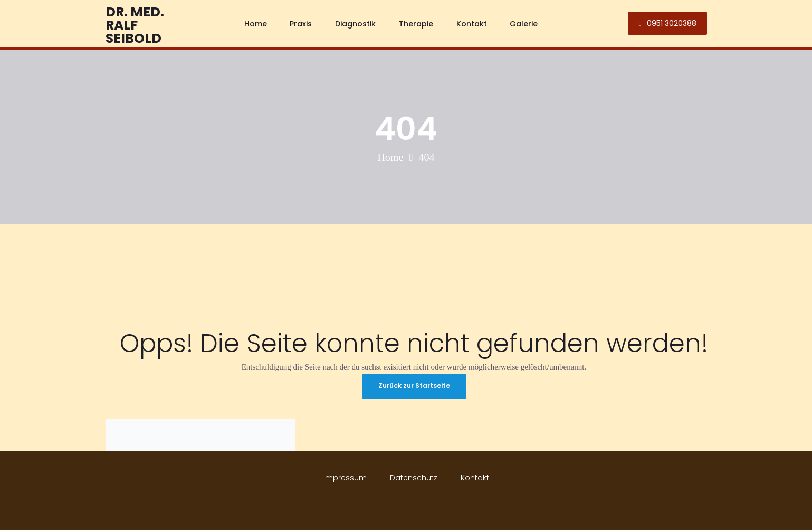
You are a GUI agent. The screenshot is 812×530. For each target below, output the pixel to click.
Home (390, 157)
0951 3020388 (667, 23)
